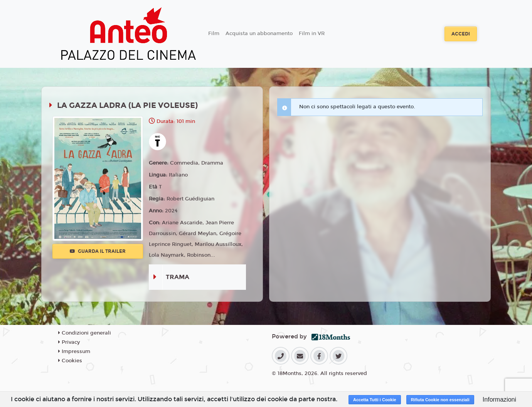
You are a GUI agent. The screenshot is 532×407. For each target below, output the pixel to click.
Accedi (461, 34)
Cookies (70, 361)
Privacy (69, 342)
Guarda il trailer (98, 251)
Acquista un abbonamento (259, 34)
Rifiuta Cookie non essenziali (440, 400)
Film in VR (312, 34)
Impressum (74, 351)
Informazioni (499, 399)
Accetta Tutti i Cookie (375, 400)
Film (214, 34)
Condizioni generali (85, 333)
